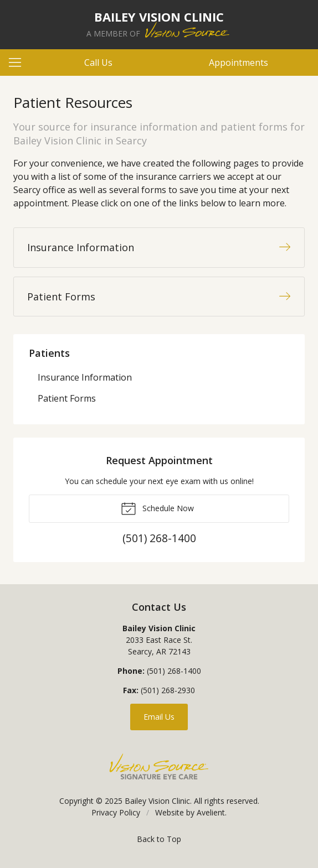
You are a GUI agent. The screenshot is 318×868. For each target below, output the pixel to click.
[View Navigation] (19, 63)
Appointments (238, 63)
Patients (49, 353)
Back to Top (159, 839)
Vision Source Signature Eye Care (159, 766)
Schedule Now (157, 508)
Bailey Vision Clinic (157, 801)
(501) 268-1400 (174, 671)
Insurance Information (85, 377)
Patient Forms (67, 398)
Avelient (211, 812)
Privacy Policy (116, 812)
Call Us (98, 63)
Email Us (159, 717)
